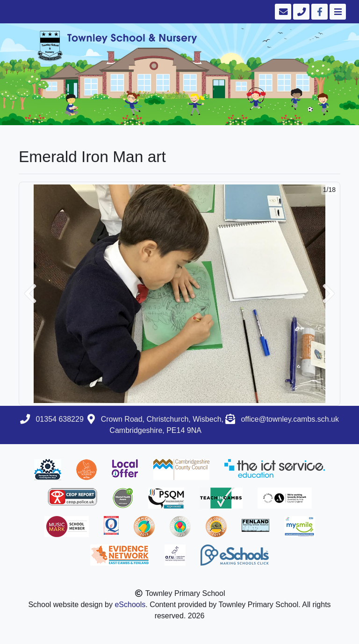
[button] (30, 294)
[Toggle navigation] (337, 12)
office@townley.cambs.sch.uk (290, 419)
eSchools (130, 605)
